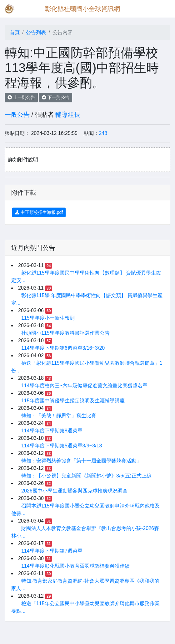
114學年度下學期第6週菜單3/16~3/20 (63, 348)
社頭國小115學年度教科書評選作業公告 (65, 333)
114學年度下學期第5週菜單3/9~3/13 (62, 446)
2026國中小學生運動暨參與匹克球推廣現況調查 (74, 491)
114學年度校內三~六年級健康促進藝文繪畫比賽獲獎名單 (84, 386)
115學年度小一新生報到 (48, 318)
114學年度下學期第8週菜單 (52, 431)
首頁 (15, 32)
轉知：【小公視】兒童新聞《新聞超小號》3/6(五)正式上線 (86, 476)
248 (103, 133)
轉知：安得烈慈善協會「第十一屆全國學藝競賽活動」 (81, 461)
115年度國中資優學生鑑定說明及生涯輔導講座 (73, 401)
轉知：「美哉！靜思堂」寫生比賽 (59, 416)
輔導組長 (68, 115)
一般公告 (17, 115)
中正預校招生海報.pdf (39, 212)
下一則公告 (56, 97)
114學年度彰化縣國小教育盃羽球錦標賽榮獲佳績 (75, 566)
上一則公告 (21, 97)
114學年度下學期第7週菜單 (52, 551)
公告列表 (36, 32)
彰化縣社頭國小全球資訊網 (82, 9)
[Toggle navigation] (161, 9)
